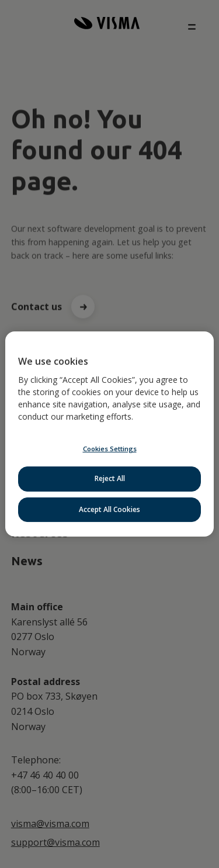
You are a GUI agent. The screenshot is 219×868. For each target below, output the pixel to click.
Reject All (110, 478)
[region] (109, 434)
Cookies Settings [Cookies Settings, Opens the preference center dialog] (110, 449)
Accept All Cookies (109, 509)
